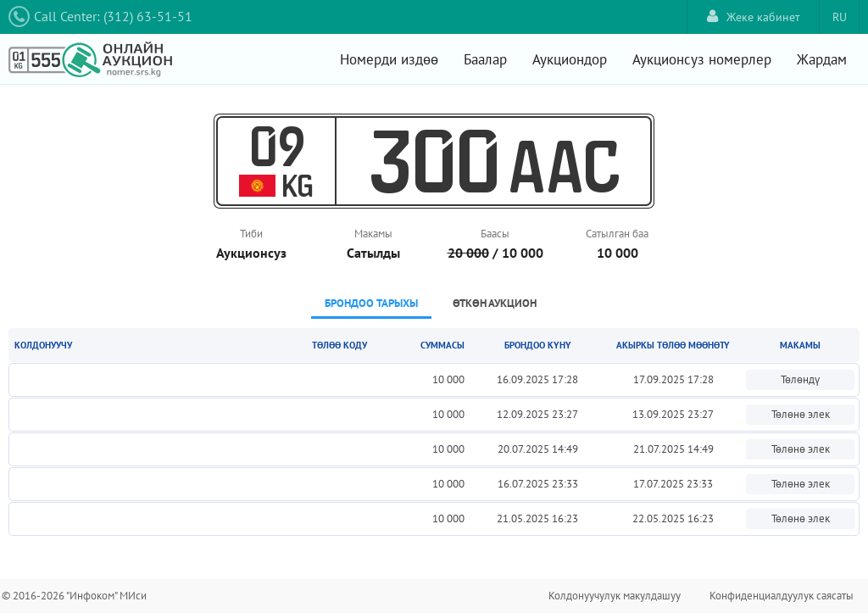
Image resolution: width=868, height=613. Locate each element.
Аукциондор (570, 59)
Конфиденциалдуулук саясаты (782, 596)
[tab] (371, 305)
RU (840, 17)
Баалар (485, 59)
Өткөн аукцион (495, 303)
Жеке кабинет (754, 17)
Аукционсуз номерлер (702, 59)
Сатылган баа (617, 234)
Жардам (822, 59)
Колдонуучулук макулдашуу (615, 596)
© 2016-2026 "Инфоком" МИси (74, 596)
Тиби (251, 234)
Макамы (373, 234)
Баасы (495, 234)
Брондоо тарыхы (371, 303)
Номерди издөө (389, 59)
